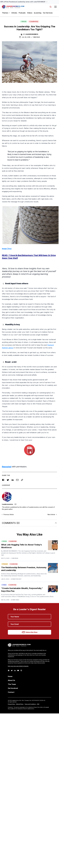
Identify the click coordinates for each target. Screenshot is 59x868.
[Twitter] (12, 670)
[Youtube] (18, 670)
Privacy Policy (11, 704)
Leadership (34, 21)
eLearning (38, 13)
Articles (14, 13)
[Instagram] (21, 670)
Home (10, 676)
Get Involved (13, 688)
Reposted (7, 467)
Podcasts (22, 13)
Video (4, 585)
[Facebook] (9, 670)
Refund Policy (20, 704)
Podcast (5, 564)
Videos (30, 13)
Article (24, 21)
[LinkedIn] (15, 670)
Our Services (48, 13)
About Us (11, 680)
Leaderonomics (32, 34)
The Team (12, 684)
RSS (38, 704)
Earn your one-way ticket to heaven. (18, 666)
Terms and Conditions (30, 704)
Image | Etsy (7, 249)
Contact (11, 692)
